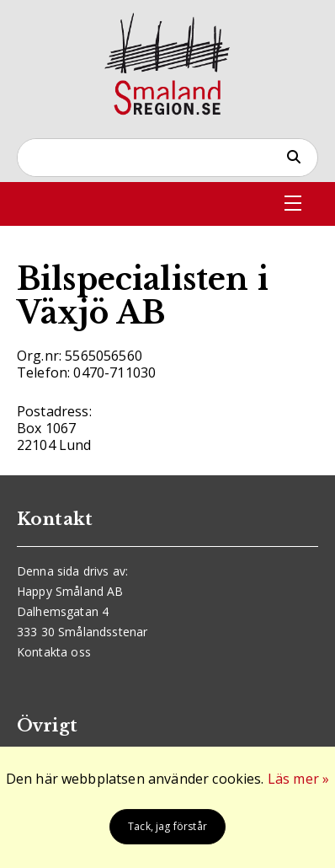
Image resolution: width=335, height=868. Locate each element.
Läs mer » (298, 779)
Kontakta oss (54, 652)
